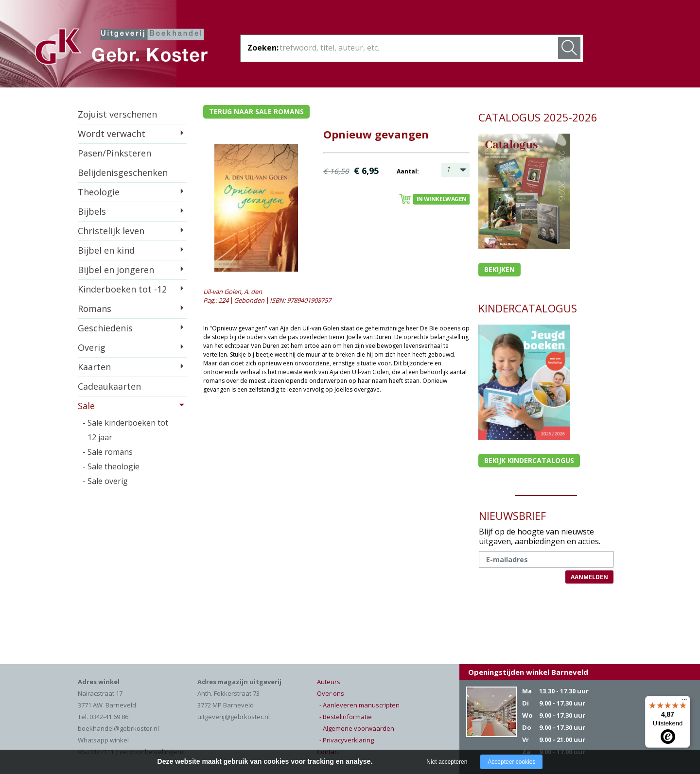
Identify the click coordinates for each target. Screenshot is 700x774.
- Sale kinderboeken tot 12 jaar (125, 430)
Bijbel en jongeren (116, 270)
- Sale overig (105, 481)
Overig (92, 347)
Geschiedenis (105, 328)
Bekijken (499, 269)
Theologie (99, 192)
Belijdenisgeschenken (123, 172)
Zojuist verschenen (117, 114)
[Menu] (684, 702)
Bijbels (92, 211)
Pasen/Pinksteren (114, 153)
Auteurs (329, 682)
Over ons (331, 693)
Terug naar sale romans (256, 112)
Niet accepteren (447, 762)
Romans (95, 309)
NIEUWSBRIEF (512, 516)
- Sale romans (108, 452)
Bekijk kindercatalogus (529, 460)
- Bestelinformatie (346, 717)
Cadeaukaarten (109, 386)
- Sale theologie (111, 466)
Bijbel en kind (106, 250)
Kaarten (94, 367)
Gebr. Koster (121, 48)
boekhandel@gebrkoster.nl (118, 728)
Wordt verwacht (112, 134)
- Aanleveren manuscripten (359, 705)
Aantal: (408, 171)
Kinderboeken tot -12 (122, 289)
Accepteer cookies (511, 762)
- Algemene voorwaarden (357, 728)
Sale (86, 406)
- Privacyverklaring (347, 740)
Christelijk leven (111, 231)
